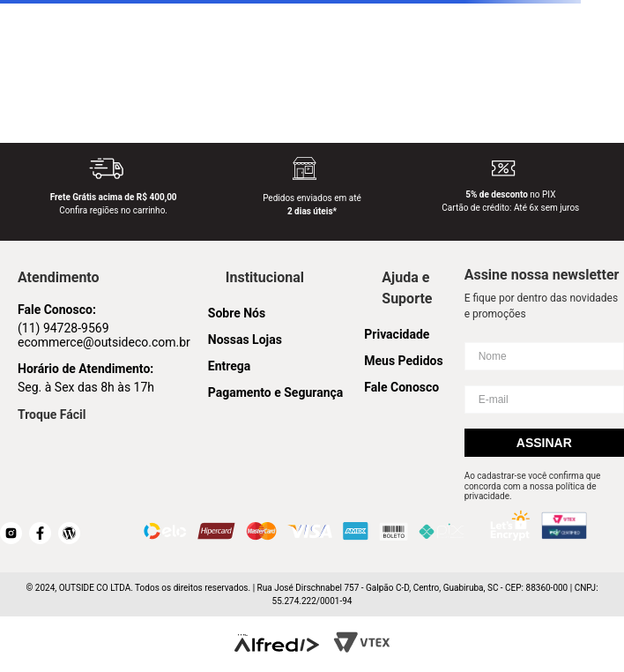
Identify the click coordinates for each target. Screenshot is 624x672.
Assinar (544, 443)
